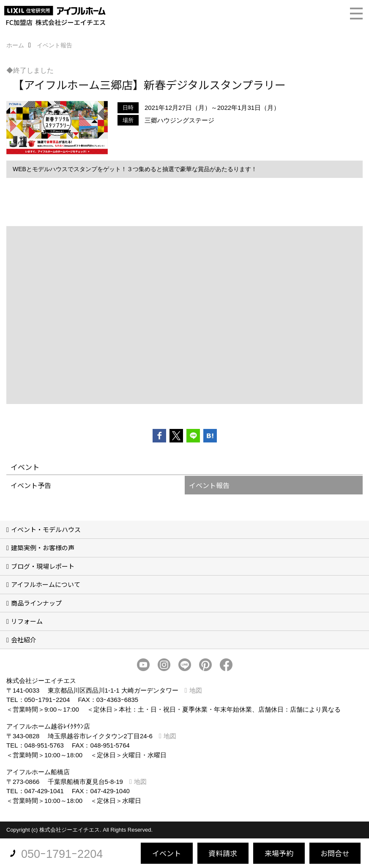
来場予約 (279, 853)
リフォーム (27, 621)
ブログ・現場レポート (43, 566)
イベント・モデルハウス (46, 529)
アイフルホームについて (46, 584)
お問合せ (335, 853)
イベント (167, 853)
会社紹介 (24, 640)
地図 (196, 690)
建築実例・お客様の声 (43, 547)
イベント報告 (209, 485)
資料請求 (223, 853)
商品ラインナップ (36, 603)
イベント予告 (31, 485)
